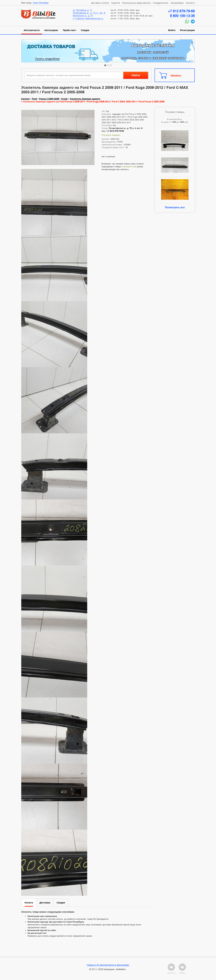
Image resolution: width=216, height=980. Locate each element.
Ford (34, 99)
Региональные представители (136, 3)
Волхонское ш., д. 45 (83, 16)
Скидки (85, 30)
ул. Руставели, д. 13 (82, 10)
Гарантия (116, 3)
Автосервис (51, 30)
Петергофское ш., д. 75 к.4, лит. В (89, 13)
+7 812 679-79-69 (181, 11)
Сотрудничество (161, 3)
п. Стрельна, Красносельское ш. (88, 18)
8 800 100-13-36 (182, 16)
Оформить (176, 75)
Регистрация (187, 30)
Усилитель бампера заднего (85, 99)
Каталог (25, 99)
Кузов (64, 99)
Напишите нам (129, 166)
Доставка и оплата (100, 3)
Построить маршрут (111, 135)
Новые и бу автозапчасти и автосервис (108, 965)
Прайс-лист (69, 30)
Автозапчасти (32, 30)
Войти (172, 30)
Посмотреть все (175, 207)
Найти (136, 75)
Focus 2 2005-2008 (49, 99)
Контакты (190, 3)
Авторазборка (177, 3)
